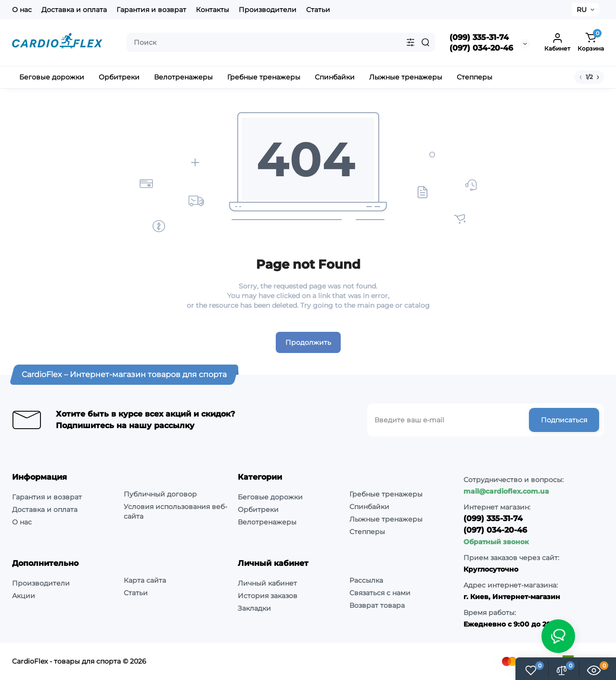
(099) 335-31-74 (479, 37)
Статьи (318, 10)
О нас (22, 10)
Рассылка (366, 580)
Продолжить (308, 342)
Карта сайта (145, 580)
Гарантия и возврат (151, 10)
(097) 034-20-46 (481, 48)
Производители (268, 10)
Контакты (212, 10)
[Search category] (411, 42)
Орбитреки (258, 510)
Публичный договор (160, 494)
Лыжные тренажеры (386, 519)
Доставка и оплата (74, 10)
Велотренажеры (267, 522)
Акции (24, 596)
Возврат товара (377, 605)
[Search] (425, 42)
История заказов (268, 596)
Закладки (254, 608)
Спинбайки (369, 507)
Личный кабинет (267, 583)
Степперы (367, 532)
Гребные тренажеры (386, 494)
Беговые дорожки (270, 497)
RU (582, 10)
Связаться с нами (380, 593)
